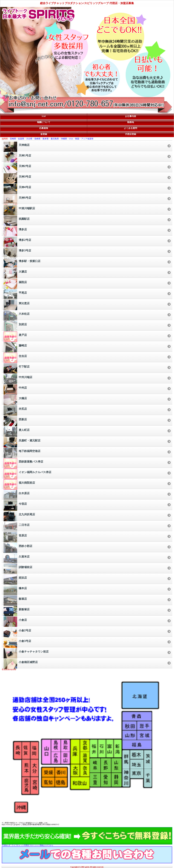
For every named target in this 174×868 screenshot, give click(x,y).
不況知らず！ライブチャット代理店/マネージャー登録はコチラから (27, 845)
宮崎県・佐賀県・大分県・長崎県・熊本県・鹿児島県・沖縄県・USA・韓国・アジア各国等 (52, 139)
